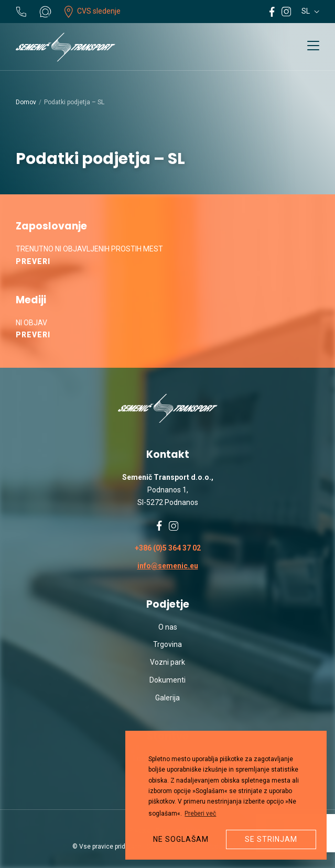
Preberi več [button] (200, 814)
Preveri (33, 261)
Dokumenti (167, 680)
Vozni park (167, 662)
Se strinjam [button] (271, 839)
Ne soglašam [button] (181, 839)
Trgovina (167, 644)
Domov (26, 102)
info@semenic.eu (168, 566)
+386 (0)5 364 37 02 (168, 548)
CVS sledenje (93, 11)
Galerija (167, 698)
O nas (168, 627)
